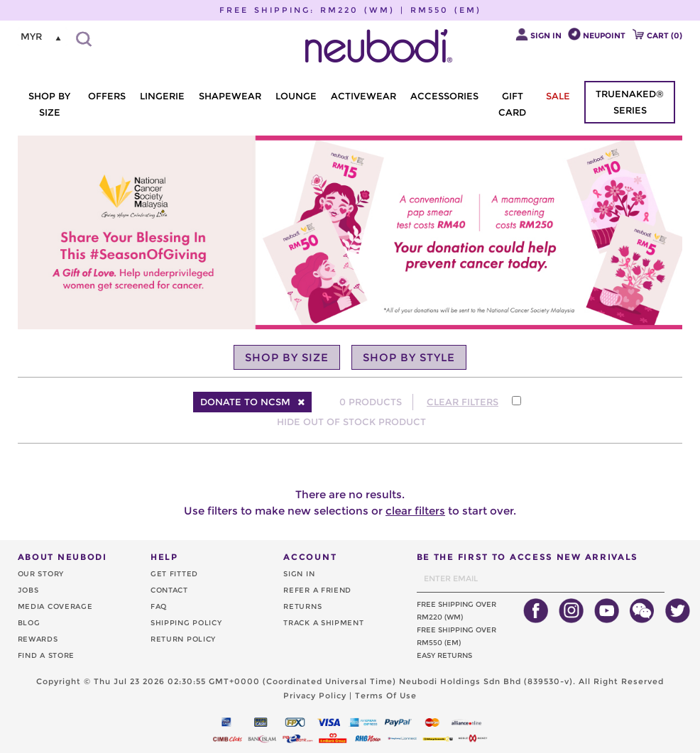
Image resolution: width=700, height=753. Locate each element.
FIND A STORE (46, 655)
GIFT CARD (512, 104)
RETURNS (302, 606)
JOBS (28, 590)
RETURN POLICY (183, 639)
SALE (558, 96)
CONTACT (169, 590)
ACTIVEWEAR (363, 96)
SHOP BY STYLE (409, 357)
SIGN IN (299, 574)
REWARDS (38, 639)
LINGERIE (162, 96)
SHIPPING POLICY (186, 623)
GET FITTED (174, 574)
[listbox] (43, 37)
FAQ (159, 606)
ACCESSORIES (444, 96)
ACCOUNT (310, 557)
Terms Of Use (386, 696)
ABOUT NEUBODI (62, 557)
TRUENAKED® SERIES (630, 102)
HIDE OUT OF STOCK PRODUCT (351, 422)
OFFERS (107, 96)
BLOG (29, 623)
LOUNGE (296, 96)
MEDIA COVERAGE (55, 606)
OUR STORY (41, 574)
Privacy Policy (315, 696)
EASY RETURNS (444, 655)
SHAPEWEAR (230, 96)
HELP (164, 557)
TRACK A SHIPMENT (323, 623)
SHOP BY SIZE (49, 104)
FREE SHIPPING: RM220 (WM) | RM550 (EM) (350, 10)
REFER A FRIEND (317, 590)
